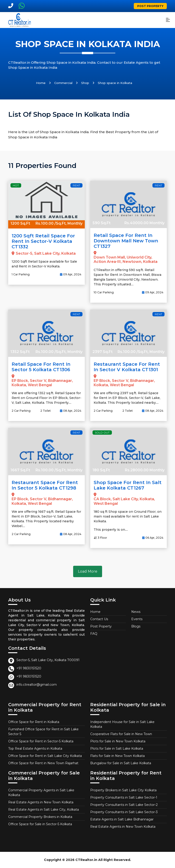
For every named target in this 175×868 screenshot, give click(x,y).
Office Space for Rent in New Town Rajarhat (43, 763)
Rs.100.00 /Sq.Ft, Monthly (59, 223)
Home (41, 83)
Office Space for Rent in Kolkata (34, 722)
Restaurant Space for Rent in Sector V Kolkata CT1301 (127, 367)
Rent (76, 185)
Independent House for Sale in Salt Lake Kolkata (122, 724)
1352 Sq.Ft (20, 352)
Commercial (63, 83)
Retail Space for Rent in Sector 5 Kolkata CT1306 (41, 367)
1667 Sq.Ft (20, 470)
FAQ (94, 634)
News (136, 612)
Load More (88, 571)
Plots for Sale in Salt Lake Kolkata (117, 749)
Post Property (150, 6)
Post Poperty (101, 626)
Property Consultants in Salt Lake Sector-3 (124, 812)
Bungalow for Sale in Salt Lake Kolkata (121, 763)
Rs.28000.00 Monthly (145, 470)
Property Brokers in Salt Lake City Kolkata (123, 790)
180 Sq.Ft (101, 470)
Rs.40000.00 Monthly (144, 223)
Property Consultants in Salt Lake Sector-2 (124, 805)
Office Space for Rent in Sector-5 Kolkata (41, 741)
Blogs (136, 626)
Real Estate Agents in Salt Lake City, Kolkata (44, 810)
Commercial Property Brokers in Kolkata (40, 817)
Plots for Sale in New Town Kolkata (118, 741)
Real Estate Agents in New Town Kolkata (41, 802)
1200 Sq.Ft (20, 223)
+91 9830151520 (29, 668)
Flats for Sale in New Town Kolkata (117, 756)
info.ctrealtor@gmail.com (37, 685)
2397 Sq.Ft (103, 352)
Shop (85, 83)
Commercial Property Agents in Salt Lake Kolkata (41, 793)
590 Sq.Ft (102, 223)
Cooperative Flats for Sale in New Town (121, 734)
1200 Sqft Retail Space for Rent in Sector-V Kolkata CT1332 (43, 241)
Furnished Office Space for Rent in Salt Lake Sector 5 (43, 732)
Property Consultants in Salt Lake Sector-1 (124, 797)
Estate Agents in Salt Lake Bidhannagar (122, 819)
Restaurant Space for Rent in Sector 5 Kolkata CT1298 (45, 485)
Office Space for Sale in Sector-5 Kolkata (40, 824)
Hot (16, 185)
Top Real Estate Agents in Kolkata (35, 749)
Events (137, 619)
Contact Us (99, 619)
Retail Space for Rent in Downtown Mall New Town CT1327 (126, 241)
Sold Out (102, 433)
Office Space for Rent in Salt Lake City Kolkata (45, 756)
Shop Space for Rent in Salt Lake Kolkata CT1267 (128, 485)
